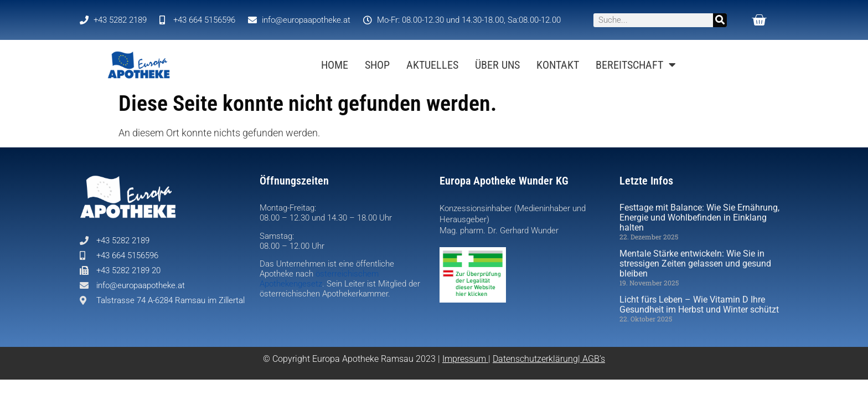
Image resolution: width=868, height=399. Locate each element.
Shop (377, 65)
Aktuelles (432, 65)
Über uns (497, 65)
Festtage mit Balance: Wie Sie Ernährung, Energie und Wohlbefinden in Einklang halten (699, 218)
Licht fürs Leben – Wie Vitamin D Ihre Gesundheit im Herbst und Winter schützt (699, 305)
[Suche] (720, 20)
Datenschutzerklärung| (538, 359)
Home (335, 65)
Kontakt (558, 65)
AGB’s (594, 359)
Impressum (464, 359)
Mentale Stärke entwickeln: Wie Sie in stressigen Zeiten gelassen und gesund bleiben (695, 264)
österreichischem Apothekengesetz (319, 279)
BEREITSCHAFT (636, 65)
